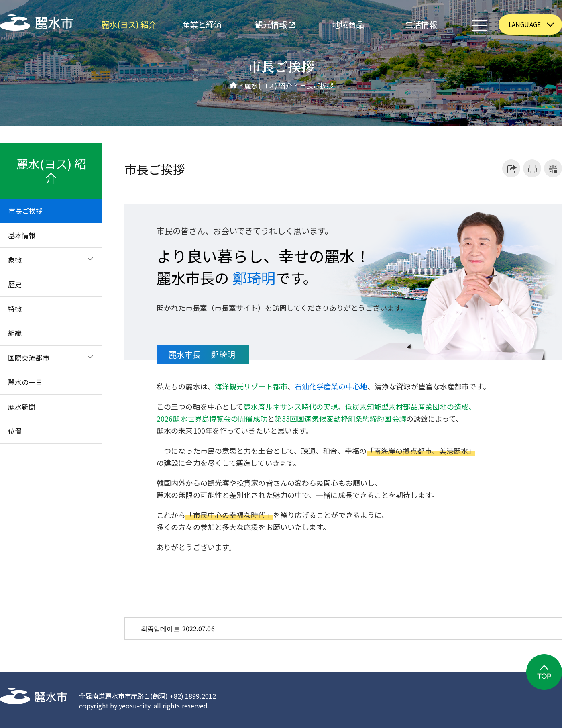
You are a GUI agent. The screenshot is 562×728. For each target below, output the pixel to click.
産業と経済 (202, 24)
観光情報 (267, 25)
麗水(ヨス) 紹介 (129, 24)
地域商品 (348, 24)
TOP (544, 672)
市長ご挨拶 (317, 86)
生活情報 (421, 24)
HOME (234, 86)
